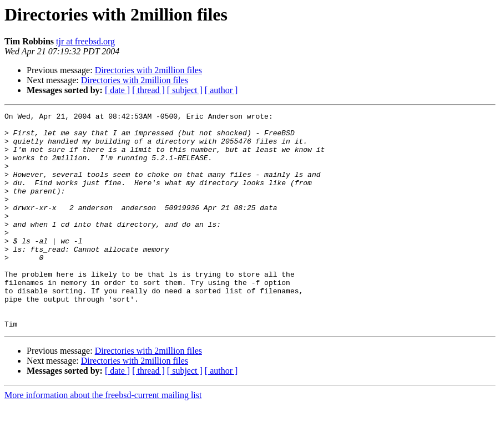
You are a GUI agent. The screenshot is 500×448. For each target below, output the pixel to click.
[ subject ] (185, 90)
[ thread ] (148, 90)
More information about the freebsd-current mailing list (103, 438)
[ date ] (117, 90)
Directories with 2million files (148, 70)
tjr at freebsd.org (85, 41)
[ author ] (221, 90)
